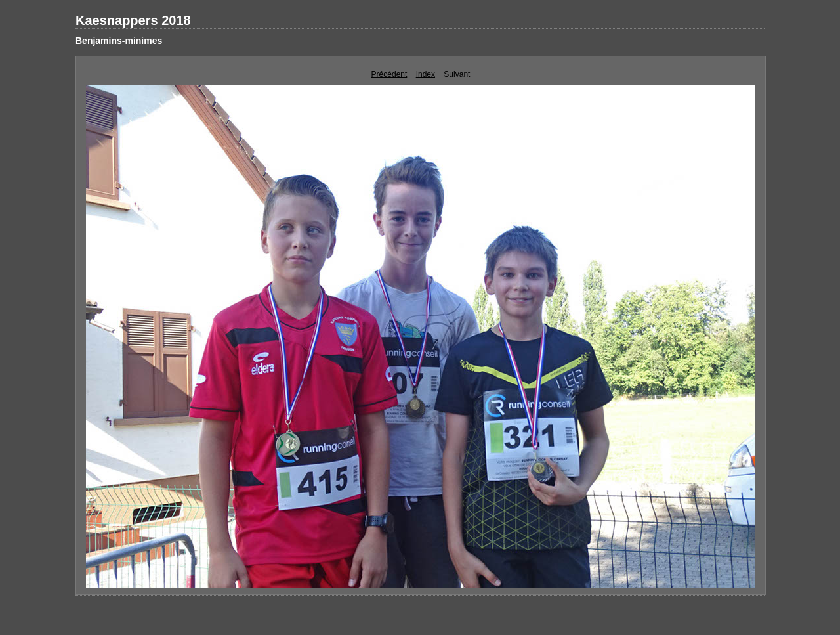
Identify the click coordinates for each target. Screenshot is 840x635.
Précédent (389, 74)
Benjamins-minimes (119, 41)
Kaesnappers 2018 (133, 20)
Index (426, 74)
